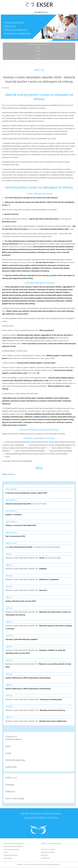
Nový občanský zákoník (10, 105)
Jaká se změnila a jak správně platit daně (33, 547)
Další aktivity (45, 858)
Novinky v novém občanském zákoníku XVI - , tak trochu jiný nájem (33, 558)
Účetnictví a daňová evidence (38, 44)
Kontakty (10, 785)
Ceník (38, 51)
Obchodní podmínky (15, 760)
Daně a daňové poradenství (13, 846)
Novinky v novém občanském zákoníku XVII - (35, 710)
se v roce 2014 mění (26, 504)
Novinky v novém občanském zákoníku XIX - (36, 721)
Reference (10, 791)
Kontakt (38, 58)
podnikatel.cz (11, 474)
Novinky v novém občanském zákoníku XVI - (26, 569)
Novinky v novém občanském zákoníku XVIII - (34, 699)
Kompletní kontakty (48, 852)
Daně (38, 48)
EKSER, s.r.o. (11, 778)
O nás (38, 55)
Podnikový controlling (11, 849)
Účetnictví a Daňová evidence (14, 738)
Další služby (11, 767)
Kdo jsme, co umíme (48, 849)
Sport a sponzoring (15, 798)
